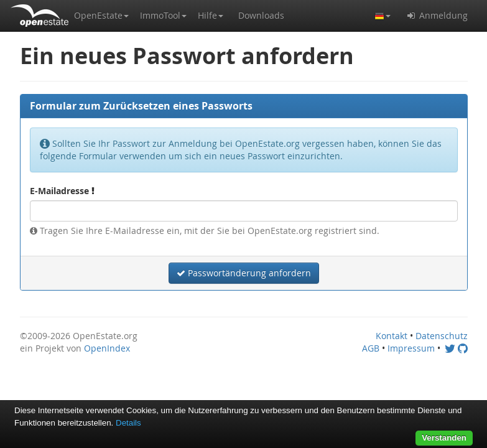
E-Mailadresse (62, 191)
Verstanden (444, 438)
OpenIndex (107, 348)
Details (128, 423)
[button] (101, 16)
